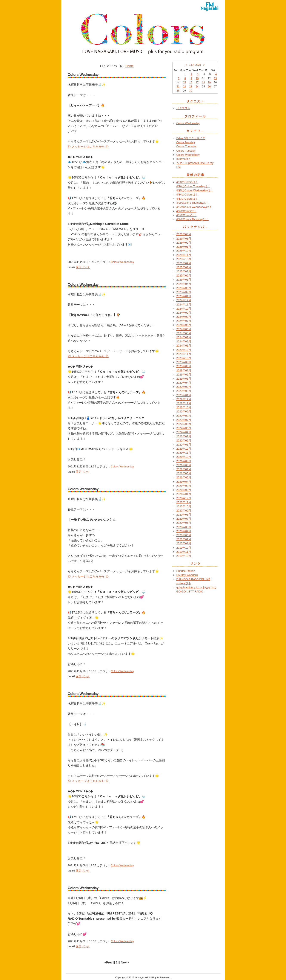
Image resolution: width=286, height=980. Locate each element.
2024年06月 (184, 325)
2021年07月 (184, 469)
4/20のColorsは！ (187, 182)
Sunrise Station (186, 571)
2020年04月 (184, 531)
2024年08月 (184, 317)
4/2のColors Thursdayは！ (192, 219)
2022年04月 (184, 432)
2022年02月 (184, 440)
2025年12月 (184, 251)
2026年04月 (184, 234)
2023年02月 (184, 391)
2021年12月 (184, 449)
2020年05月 (184, 527)
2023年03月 (184, 387)
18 (203, 82)
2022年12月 (184, 399)
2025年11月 (184, 255)
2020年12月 (184, 498)
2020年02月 (184, 539)
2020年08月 (184, 515)
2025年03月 (184, 288)
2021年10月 (184, 457)
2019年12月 (184, 548)
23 (191, 87)
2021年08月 (184, 465)
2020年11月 (184, 502)
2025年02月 (184, 292)
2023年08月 (184, 366)
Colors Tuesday (186, 151)
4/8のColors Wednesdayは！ (194, 207)
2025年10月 (184, 259)
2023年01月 (184, 395)
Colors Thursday (186, 146)
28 (178, 91)
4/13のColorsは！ (187, 199)
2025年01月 (184, 296)
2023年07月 (184, 370)
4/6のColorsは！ (186, 215)
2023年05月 (184, 379)
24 (197, 87)
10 (197, 78)
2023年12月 (184, 350)
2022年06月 (184, 424)
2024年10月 (184, 309)
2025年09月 (184, 263)
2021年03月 (184, 486)
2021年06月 (184, 473)
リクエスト (183, 108)
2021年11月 (184, 453)
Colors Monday (186, 142)
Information (183, 159)
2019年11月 (184, 552)
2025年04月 (184, 284)
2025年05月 (184, 280)
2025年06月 (184, 276)
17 (197, 82)
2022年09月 (184, 411)
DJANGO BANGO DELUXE (193, 579)
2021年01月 (184, 494)
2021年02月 (184, 490)
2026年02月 (184, 243)
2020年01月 (184, 543)
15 (184, 82)
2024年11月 (184, 305)
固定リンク (83, 267)
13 (215, 78)
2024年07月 (184, 321)
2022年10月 (184, 407)
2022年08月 (184, 416)
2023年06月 (184, 375)
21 (178, 87)
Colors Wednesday (122, 262)
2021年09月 (184, 461)
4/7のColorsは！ (186, 211)
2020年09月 (184, 511)
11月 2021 (195, 65)
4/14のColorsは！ (187, 195)
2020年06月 (184, 523)
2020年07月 (184, 519)
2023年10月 (184, 358)
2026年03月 (184, 239)
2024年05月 (184, 329)
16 (191, 82)
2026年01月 (184, 247)
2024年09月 (184, 313)
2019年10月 (184, 556)
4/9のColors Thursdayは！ (192, 203)
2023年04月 (184, 383)
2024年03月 (184, 337)
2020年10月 (184, 506)
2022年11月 (184, 403)
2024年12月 (184, 300)
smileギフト (184, 583)
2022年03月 (184, 436)
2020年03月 (184, 535)
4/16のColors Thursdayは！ (193, 186)
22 (184, 87)
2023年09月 (184, 362)
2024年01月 (184, 346)
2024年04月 (184, 333)
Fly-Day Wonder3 (187, 575)
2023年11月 (184, 354)
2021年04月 (184, 482)
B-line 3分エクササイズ (191, 138)
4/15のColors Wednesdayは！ (195, 190)
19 (209, 82)
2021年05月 (184, 477)
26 (209, 87)
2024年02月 (184, 341)
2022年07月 (184, 420)
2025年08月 (184, 267)
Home (129, 66)
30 (191, 91)
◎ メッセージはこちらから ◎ (88, 147)
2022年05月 (184, 428)
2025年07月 (184, 271)
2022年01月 (184, 445)
